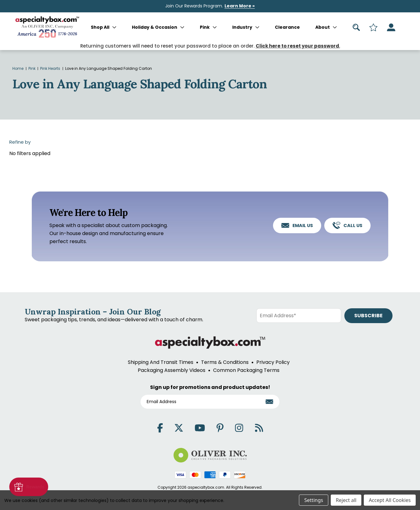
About (326, 27)
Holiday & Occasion (158, 27)
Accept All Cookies (390, 500)
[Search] (356, 27)
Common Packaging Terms (246, 370)
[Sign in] (391, 27)
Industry (246, 27)
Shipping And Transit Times (161, 362)
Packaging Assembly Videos (172, 370)
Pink (208, 27)
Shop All (104, 27)
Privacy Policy (273, 362)
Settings (314, 500)
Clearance (287, 27)
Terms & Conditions (225, 362)
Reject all (346, 500)
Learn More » (240, 6)
